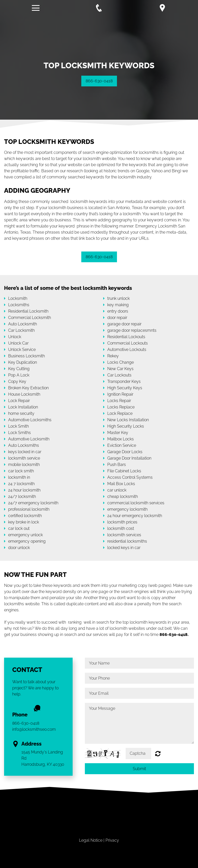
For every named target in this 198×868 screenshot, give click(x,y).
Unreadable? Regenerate (158, 753)
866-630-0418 (99, 81)
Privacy (112, 840)
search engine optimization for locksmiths (121, 152)
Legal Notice (91, 840)
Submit (139, 769)
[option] (99, 65)
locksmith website (100, 159)
